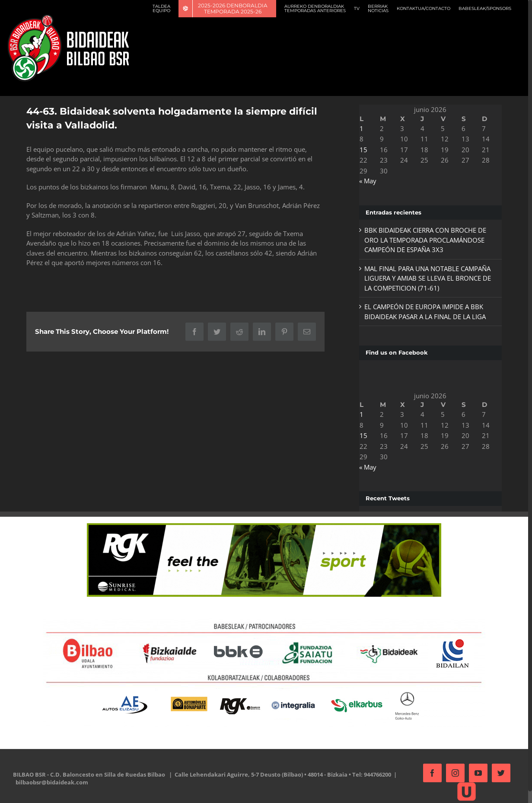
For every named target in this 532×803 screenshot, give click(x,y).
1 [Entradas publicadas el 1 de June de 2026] (362, 128)
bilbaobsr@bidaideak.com (52, 782)
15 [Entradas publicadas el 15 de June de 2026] (363, 150)
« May (368, 181)
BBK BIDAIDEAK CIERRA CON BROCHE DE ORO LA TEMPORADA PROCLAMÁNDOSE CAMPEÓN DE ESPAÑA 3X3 (425, 240)
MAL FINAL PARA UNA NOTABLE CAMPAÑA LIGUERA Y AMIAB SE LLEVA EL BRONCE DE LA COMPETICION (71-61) (428, 278)
